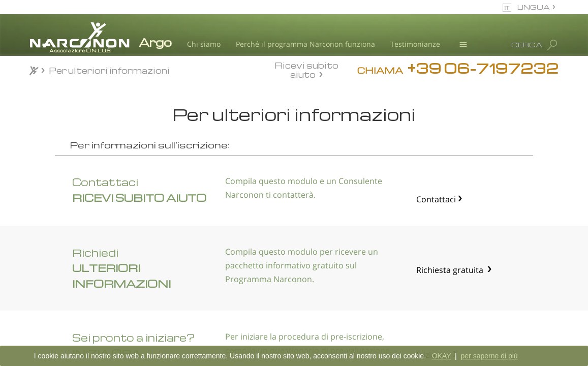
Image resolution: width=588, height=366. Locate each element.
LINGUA (534, 7)
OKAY (442, 356)
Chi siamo (204, 44)
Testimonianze (415, 44)
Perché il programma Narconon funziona (305, 44)
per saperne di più (489, 356)
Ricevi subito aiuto (306, 70)
